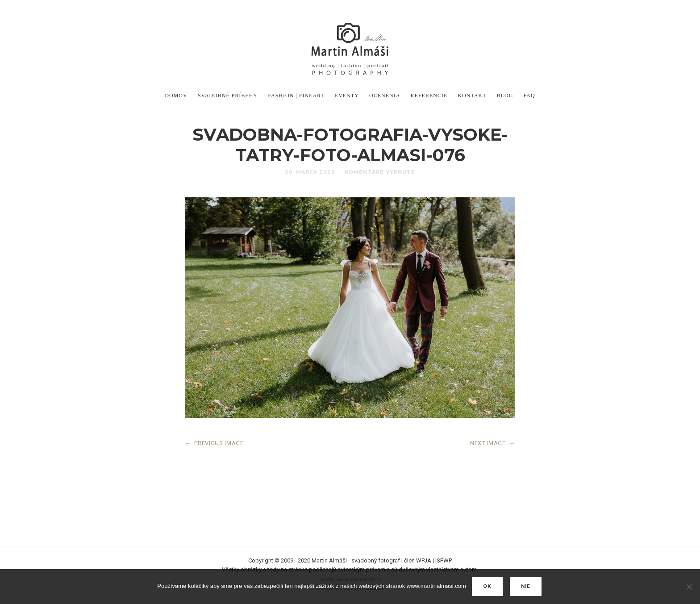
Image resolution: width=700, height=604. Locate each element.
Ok (487, 586)
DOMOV (176, 96)
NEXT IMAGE (493, 443)
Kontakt (472, 96)
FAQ (529, 96)
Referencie (429, 96)
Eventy (347, 96)
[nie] (689, 587)
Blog (505, 96)
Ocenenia (385, 96)
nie (526, 586)
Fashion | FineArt (296, 96)
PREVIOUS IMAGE (214, 443)
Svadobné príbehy (228, 96)
